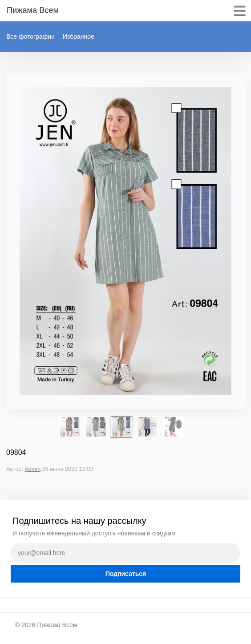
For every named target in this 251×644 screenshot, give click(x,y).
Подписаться (126, 574)
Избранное (79, 36)
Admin (32, 469)
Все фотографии (30, 36)
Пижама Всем (57, 625)
